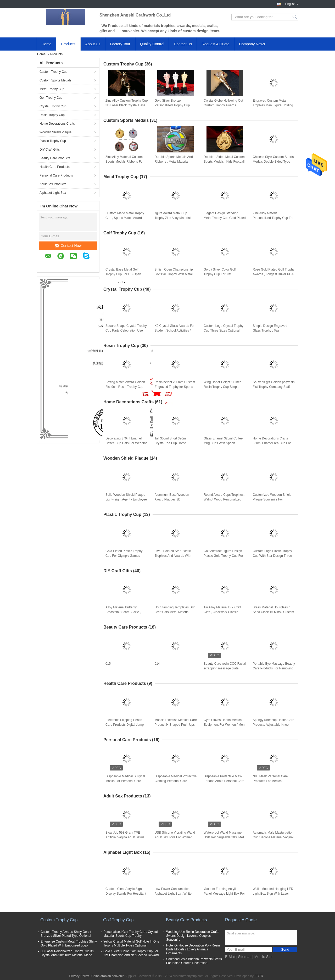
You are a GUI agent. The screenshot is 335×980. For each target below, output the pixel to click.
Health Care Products (55, 167)
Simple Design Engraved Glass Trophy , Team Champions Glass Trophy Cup (274, 331)
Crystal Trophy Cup (53, 106)
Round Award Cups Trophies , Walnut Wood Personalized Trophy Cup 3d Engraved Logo (224, 500)
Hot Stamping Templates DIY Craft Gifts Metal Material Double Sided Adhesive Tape (175, 612)
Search (295, 17)
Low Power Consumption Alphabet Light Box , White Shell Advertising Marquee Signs (173, 894)
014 (157, 664)
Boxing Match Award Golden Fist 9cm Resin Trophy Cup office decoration (125, 387)
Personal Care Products (56, 175)
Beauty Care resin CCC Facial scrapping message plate (225, 666)
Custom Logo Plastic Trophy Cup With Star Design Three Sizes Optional (272, 556)
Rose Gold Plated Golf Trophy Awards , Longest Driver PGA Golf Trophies (274, 274)
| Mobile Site (262, 957)
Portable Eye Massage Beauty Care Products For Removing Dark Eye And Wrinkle (274, 668)
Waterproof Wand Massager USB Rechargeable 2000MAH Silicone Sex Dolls (224, 837)
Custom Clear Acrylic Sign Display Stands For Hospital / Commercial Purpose (126, 894)
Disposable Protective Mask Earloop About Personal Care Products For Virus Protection (224, 781)
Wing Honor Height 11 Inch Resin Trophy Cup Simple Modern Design (222, 387)
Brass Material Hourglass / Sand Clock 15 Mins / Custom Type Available (273, 612)
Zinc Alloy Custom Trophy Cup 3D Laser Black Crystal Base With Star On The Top (127, 105)
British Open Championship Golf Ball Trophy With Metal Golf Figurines (174, 274)
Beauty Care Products (55, 158)
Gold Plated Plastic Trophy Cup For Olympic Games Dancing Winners (124, 556)
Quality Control (152, 44)
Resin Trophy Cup (52, 115)
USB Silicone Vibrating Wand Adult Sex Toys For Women (175, 835)
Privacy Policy (79, 976)
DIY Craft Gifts (50, 150)
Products (68, 44)
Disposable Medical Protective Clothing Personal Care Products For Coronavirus (176, 781)
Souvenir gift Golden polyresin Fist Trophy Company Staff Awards (274, 387)
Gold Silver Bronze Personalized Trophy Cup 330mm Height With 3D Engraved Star (172, 106)
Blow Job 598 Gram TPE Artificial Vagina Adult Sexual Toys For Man (125, 837)
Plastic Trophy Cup (53, 141)
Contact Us (183, 44)
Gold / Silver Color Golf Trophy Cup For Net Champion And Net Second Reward (223, 274)
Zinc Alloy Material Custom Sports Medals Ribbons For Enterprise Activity (124, 162)
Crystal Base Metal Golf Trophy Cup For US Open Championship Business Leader (123, 274)
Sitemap (245, 957)
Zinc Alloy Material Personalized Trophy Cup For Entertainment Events (273, 218)
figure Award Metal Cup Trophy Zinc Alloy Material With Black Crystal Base (173, 218)
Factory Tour (120, 44)
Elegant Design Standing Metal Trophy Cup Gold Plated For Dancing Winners (225, 218)
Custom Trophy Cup (54, 72)
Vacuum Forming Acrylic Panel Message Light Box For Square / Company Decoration (225, 894)
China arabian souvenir (107, 976)
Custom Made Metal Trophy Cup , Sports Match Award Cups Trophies (125, 218)
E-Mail (230, 957)
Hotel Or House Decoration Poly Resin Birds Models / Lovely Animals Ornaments (193, 949)
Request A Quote (216, 44)
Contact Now (68, 246)
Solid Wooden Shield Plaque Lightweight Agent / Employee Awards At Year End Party (126, 499)
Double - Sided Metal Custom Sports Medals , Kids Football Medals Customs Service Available (224, 162)
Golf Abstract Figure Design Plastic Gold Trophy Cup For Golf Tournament (223, 556)
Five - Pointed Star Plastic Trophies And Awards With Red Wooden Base (173, 556)
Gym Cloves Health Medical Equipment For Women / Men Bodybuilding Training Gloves (224, 725)
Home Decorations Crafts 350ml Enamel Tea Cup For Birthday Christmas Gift (272, 443)
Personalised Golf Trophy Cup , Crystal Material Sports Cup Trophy (130, 934)
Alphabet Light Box (53, 193)
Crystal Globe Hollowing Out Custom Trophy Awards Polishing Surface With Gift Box (223, 106)
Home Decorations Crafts (57, 124)
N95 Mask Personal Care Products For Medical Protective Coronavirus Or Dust (271, 781)
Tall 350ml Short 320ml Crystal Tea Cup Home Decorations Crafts (171, 443)
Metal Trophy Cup (52, 89)
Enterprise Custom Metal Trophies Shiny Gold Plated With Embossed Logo (69, 943)
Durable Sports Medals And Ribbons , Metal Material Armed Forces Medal (174, 162)
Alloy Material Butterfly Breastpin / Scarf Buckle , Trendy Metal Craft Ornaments (123, 612)
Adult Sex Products (53, 184)
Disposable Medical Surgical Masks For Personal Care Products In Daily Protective (125, 781)
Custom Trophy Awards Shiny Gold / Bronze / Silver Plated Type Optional (66, 934)
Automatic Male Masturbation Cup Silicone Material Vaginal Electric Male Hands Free (273, 837)
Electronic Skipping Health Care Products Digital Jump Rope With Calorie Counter (125, 725)
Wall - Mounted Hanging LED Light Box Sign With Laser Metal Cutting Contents (273, 894)
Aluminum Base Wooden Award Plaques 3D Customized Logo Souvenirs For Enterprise (174, 500)
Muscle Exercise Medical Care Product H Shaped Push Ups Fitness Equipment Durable (176, 725)
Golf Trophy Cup (51, 98)
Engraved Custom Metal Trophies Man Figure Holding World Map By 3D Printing (273, 105)
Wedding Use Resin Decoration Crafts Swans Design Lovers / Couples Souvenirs (193, 936)
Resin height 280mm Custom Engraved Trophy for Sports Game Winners (175, 387)
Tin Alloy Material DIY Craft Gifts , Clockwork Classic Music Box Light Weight (222, 612)
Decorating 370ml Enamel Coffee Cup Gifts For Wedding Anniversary (126, 443)
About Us (93, 44)
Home (46, 44)
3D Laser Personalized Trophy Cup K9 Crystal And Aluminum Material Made (67, 953)
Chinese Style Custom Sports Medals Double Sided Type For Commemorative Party (273, 162)
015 (108, 664)
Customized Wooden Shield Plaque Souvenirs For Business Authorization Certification (272, 500)
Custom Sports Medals (55, 80)
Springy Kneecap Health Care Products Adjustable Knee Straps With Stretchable (274, 725)
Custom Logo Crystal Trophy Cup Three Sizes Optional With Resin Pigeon (224, 331)
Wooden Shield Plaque (55, 132)
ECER (259, 976)
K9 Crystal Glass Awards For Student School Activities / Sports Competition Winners (175, 331)
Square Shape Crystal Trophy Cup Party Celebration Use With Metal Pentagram (126, 331)
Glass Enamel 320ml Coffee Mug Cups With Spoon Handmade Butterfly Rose (223, 443)
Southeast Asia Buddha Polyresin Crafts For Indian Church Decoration (194, 961)
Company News (252, 44)
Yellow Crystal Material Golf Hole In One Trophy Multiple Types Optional (131, 943)
